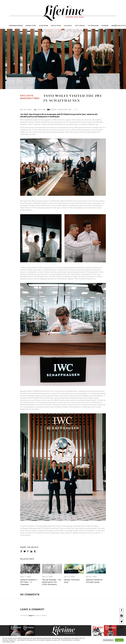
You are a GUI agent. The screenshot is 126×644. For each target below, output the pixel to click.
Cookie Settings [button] (108, 640)
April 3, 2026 (69, 577)
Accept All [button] (119, 640)
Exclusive (27, 95)
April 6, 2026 (48, 577)
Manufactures (30, 98)
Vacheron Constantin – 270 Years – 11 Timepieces (29, 582)
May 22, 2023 (26, 109)
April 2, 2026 (91, 577)
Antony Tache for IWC (61, 109)
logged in (31, 615)
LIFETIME (42, 109)
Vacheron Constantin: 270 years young (94, 581)
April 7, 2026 (26, 577)
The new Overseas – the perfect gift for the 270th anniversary (52, 582)
